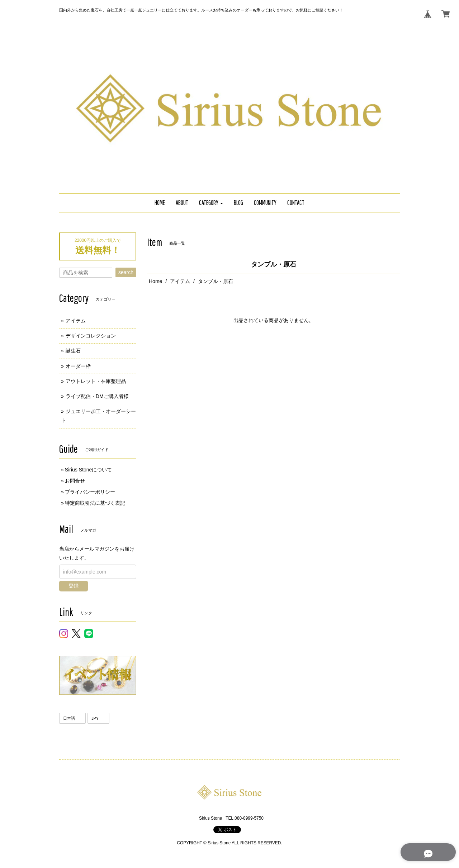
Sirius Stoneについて (88, 470)
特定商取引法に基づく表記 (95, 503)
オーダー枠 (78, 366)
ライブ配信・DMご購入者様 (97, 396)
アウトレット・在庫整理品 (96, 381)
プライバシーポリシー (90, 492)
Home (155, 281)
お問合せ (75, 481)
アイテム (180, 281)
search (126, 272)
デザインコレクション (91, 336)
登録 (74, 586)
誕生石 (73, 351)
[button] (211, 203)
